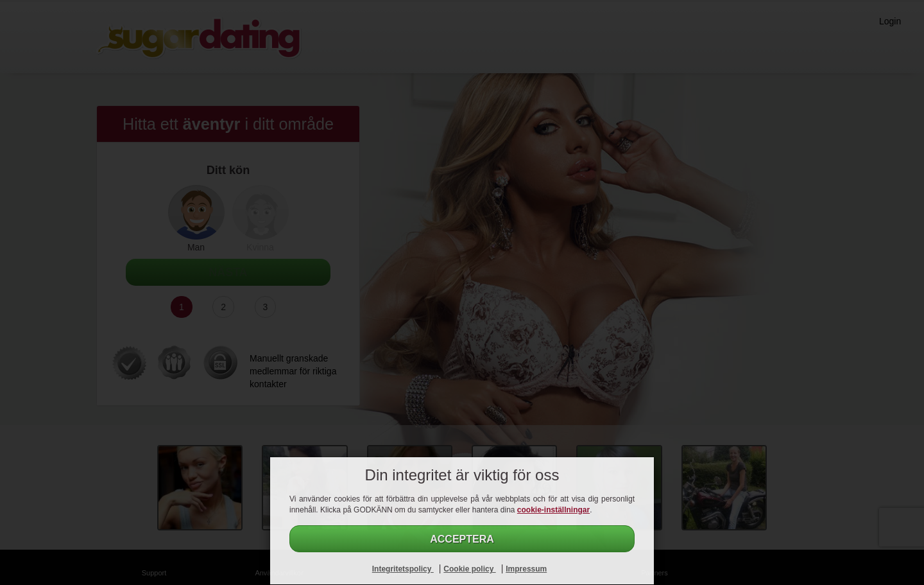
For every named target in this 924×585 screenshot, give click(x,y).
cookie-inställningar (553, 510)
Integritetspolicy (403, 569)
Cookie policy (469, 569)
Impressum (526, 569)
